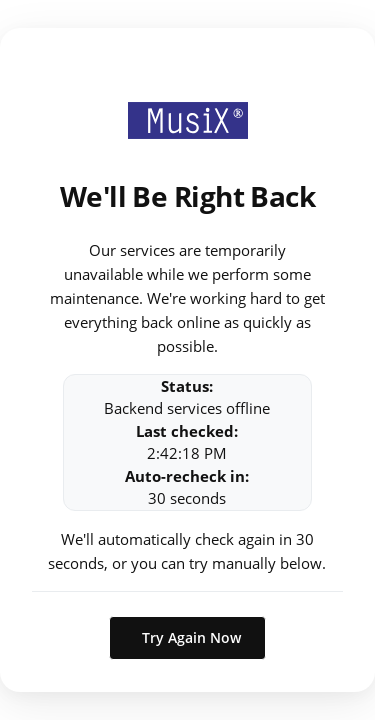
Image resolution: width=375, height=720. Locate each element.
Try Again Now (191, 637)
